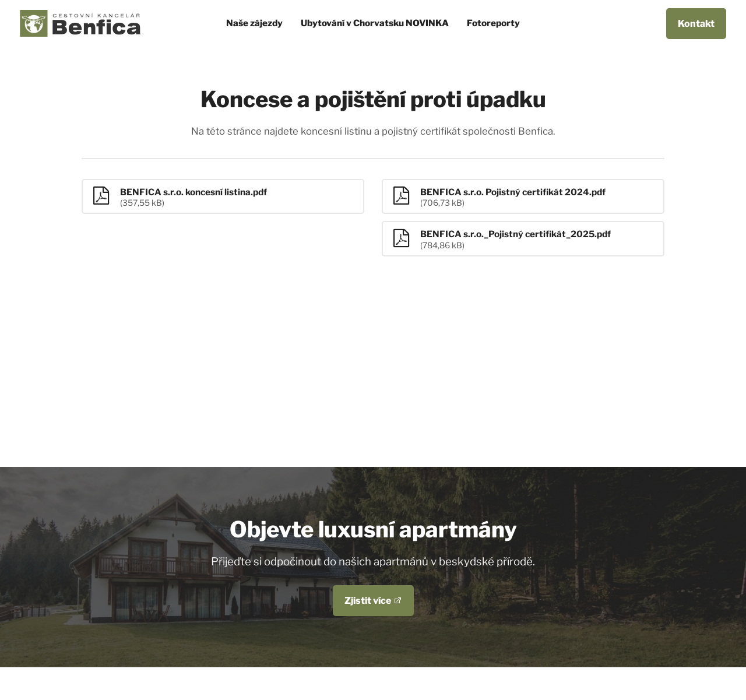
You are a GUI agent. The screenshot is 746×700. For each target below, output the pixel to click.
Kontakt (696, 24)
